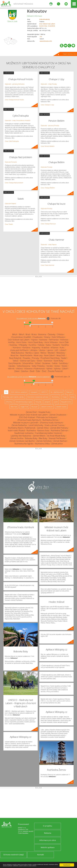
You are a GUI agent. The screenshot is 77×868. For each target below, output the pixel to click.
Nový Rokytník (15, 358)
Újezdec (12, 366)
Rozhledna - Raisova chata (38, 430)
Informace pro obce (48, 840)
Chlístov (60, 334)
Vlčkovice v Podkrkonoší (34, 369)
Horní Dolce (21, 342)
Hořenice (64, 340)
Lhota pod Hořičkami (19, 350)
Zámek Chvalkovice (58, 415)
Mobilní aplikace (48, 847)
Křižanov (55, 348)
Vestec (57, 366)
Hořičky (11, 342)
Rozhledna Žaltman (59, 430)
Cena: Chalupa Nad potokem (14, 183)
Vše (6, 392)
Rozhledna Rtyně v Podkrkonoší (22, 428)
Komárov (17, 348)
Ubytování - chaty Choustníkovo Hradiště (18, 120)
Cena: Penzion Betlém (48, 146)
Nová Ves (15, 355)
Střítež (38, 363)
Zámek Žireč (31, 412)
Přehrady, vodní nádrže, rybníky (13, 397)
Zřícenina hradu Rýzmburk (29, 420)
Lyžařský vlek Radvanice (21, 436)
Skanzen (69, 392)
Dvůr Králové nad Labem (47, 24)
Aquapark (34, 392)
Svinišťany (63, 363)
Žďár (38, 371)
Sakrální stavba (61, 407)
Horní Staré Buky (35, 342)
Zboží (32, 371)
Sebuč (16, 361)
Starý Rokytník (15, 363)
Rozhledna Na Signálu (24, 444)
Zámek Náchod (60, 441)
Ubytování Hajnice (10, 203)
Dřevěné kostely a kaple (24, 402)
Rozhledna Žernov (50, 420)
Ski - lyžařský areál (57, 392)
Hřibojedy (23, 345)
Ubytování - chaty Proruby (49, 84)
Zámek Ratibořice (19, 425)
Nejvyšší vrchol (66, 402)
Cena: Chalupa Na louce (48, 224)
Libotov (42, 350)
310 (41, 37)
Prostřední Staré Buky (50, 358)
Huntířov (32, 345)
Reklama (48, 833)
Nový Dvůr (61, 355)
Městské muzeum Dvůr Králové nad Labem (29, 415)
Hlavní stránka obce (70, 54)
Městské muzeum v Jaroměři (26, 423)
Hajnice (34, 340)
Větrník (11, 369)
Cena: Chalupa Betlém (48, 188)
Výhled (49, 369)
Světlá (55, 363)
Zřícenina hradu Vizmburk (51, 423)
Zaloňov (25, 371)
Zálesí (17, 371)
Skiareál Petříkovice (57, 438)
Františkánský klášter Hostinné (48, 433)
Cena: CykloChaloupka (12, 141)
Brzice (34, 334)
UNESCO (44, 392)
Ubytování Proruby (46, 167)
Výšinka (57, 369)
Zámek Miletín (39, 436)
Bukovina (42, 334)
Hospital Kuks (44, 412)
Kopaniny (36, 348)
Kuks (62, 348)
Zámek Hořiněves (44, 441)
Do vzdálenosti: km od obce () (29, 377)
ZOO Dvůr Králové (27, 417)
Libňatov (34, 350)
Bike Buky (43, 438)
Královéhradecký (44, 19)
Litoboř (63, 350)
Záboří (65, 369)
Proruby (35, 358)
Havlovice (43, 340)
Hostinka (13, 345)
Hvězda (41, 345)
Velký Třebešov (38, 366)
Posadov (27, 358)
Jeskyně (47, 402)
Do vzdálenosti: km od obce (31, 318)
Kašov (48, 345)
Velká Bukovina (24, 366)
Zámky (72, 397)
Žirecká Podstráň (55, 371)
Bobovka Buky (31, 438)
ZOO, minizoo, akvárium (19, 392)
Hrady (65, 397)
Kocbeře (56, 345)
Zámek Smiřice (17, 438)
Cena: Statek (9, 224)
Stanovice (48, 361)
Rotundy (38, 402)
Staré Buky (58, 361)
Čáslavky (52, 334)
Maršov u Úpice (32, 353)
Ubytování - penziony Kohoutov (15, 84)
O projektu (48, 826)
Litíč (56, 350)
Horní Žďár (64, 342)
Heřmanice (54, 340)
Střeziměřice (28, 363)
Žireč (44, 371)
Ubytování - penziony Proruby (50, 126)
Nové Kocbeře (26, 355)
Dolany (47, 337)
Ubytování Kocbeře (11, 162)
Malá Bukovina (17, 353)
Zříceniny (9, 402)
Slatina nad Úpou (28, 361)
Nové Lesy (38, 355)
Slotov (39, 361)
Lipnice (50, 350)
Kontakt (41, 855)
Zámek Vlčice (43, 428)
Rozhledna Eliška (42, 444)
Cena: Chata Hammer (47, 265)
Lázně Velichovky (36, 425)
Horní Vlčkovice (51, 342)
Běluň (15, 334)
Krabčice (45, 348)
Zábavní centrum (47, 407)
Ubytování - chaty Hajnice (49, 245)
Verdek (50, 366)
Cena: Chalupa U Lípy (47, 105)
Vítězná (19, 369)
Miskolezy (61, 353)
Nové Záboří (50, 355)
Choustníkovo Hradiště (21, 337)
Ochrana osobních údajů (14, 855)
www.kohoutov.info (46, 41)
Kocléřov (65, 345)
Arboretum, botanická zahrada (38, 397)
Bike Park (14, 407)
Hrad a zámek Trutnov (54, 425)
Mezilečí (51, 353)
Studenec (46, 363)
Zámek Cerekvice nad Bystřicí (22, 441)
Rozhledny (55, 397)
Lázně (56, 402)
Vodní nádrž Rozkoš (16, 430)
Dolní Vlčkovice (58, 337)
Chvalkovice (37, 337)
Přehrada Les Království (47, 417)
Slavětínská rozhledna (24, 433)
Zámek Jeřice (57, 444)
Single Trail (24, 407)
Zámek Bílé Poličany (59, 428)
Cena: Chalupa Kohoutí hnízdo (14, 100)
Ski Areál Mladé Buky (56, 436)
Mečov (43, 353)
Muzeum (34, 407)
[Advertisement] (38, 292)
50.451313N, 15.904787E (47, 26)
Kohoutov (37, 11)
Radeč (64, 358)
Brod (28, 334)
